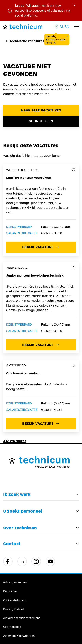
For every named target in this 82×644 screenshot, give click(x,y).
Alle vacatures (15, 441)
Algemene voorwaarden (19, 636)
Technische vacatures (27, 41)
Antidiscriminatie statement (22, 618)
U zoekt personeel (23, 511)
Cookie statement (15, 600)
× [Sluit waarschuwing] (75, 5)
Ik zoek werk (17, 494)
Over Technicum (20, 528)
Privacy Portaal (13, 609)
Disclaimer (10, 591)
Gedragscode (12, 627)
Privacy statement (15, 582)
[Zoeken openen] (62, 27)
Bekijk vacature (41, 247)
